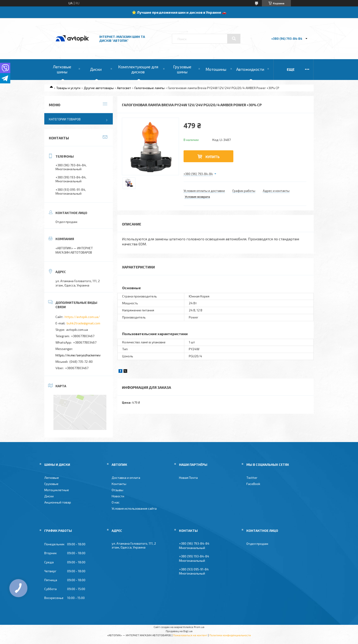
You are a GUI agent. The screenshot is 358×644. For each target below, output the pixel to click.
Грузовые (51, 484)
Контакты (119, 484)
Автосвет (124, 88)
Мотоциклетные (57, 490)
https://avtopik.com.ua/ (82, 317)
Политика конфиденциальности (230, 635)
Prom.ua (199, 627)
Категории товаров (65, 119)
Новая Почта (188, 478)
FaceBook (253, 484)
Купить (213, 157)
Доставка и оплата (126, 478)
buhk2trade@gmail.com (83, 323)
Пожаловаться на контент (190, 635)
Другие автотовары (99, 88)
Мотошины (216, 69)
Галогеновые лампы (150, 88)
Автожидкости (250, 69)
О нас (116, 502)
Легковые (52, 478)
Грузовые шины (182, 69)
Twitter (252, 478)
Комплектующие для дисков (138, 69)
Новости (118, 496)
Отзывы (117, 490)
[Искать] (234, 39)
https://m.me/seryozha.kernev (78, 355)
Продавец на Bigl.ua (179, 631)
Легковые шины (62, 69)
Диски (96, 69)
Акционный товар (58, 502)
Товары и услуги (68, 88)
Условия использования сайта (134, 508)
